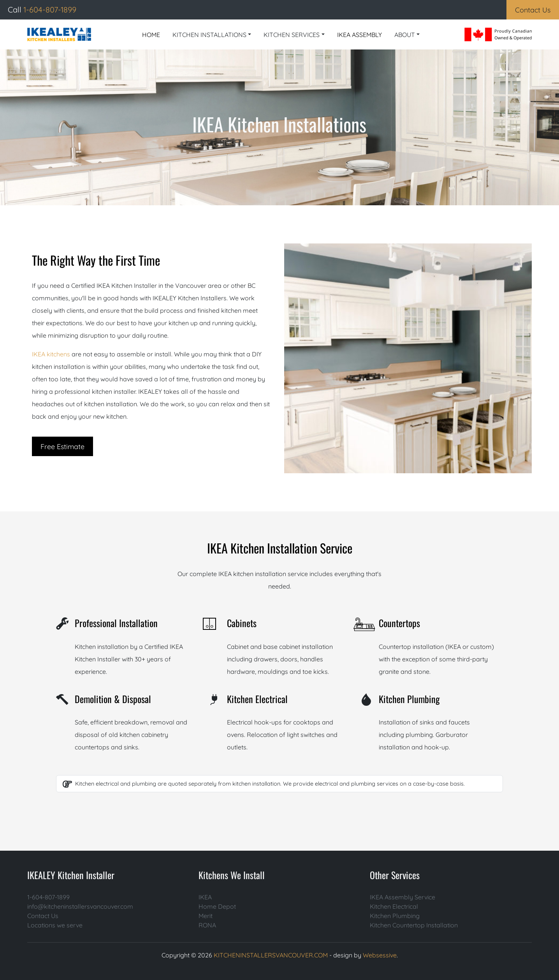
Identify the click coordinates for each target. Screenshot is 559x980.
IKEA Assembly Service (403, 897)
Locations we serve (55, 925)
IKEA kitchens (51, 354)
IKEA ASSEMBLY (359, 35)
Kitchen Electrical (394, 906)
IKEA (205, 897)
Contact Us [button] (533, 10)
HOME (151, 35)
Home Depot (217, 906)
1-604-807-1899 (48, 897)
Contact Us (43, 916)
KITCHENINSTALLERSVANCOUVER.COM (271, 955)
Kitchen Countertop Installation (414, 925)
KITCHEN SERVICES (292, 35)
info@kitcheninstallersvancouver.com (80, 906)
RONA (207, 925)
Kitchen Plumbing (395, 916)
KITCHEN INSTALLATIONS (209, 35)
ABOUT (405, 35)
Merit (206, 916)
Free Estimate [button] (62, 447)
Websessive (380, 955)
